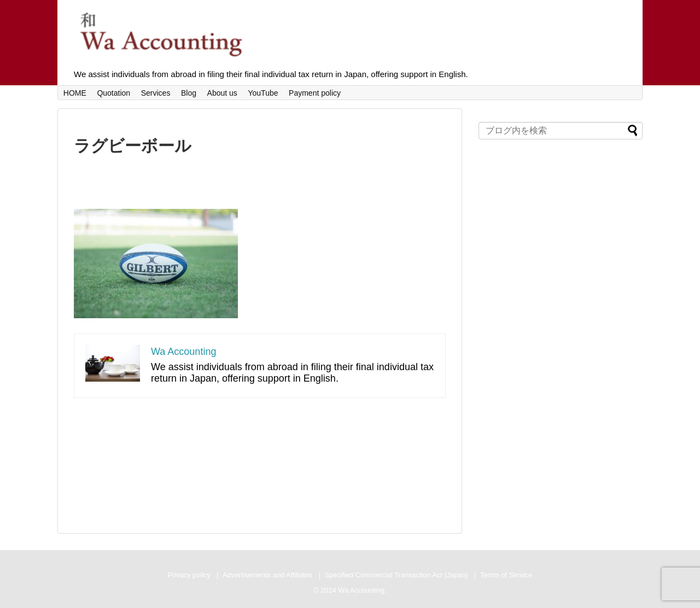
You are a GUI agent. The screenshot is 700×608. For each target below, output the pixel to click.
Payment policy (315, 93)
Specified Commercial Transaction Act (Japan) (396, 575)
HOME (75, 93)
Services (156, 93)
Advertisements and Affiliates (267, 575)
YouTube (263, 93)
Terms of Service (506, 575)
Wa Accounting (183, 352)
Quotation (113, 93)
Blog (189, 93)
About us (222, 93)
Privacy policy (189, 575)
